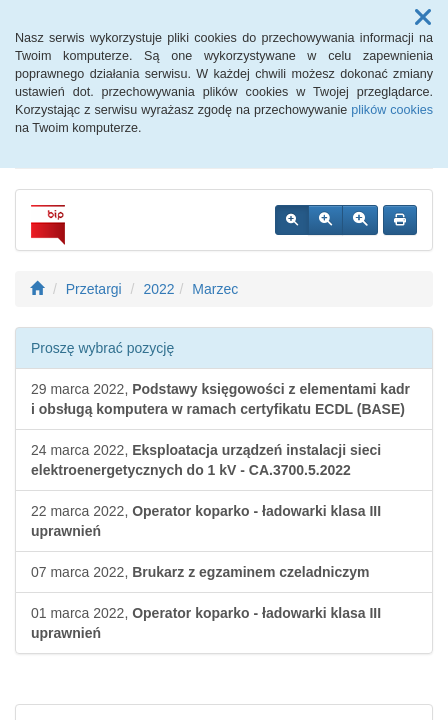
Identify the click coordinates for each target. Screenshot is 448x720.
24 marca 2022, (206, 460)
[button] (423, 18)
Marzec (215, 289)
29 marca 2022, (220, 399)
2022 (158, 289)
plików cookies (392, 110)
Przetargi (94, 289)
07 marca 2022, (200, 572)
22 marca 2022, (206, 521)
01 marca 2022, (206, 623)
